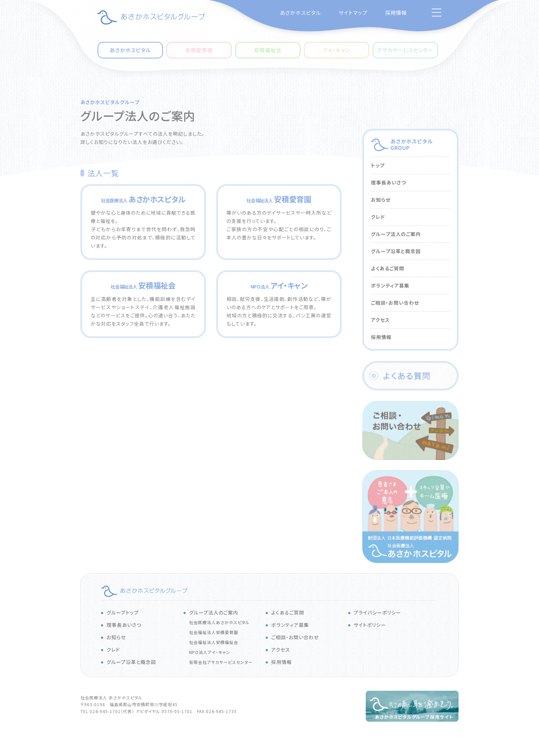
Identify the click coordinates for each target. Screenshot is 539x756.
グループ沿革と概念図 (396, 251)
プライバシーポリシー (377, 612)
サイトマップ (353, 13)
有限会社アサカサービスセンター (221, 662)
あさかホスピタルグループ (110, 102)
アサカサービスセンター (405, 50)
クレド (378, 217)
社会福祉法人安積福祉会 (214, 642)
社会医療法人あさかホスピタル (219, 622)
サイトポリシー (370, 625)
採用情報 (396, 13)
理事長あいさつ (388, 182)
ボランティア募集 (390, 285)
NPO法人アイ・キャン (210, 652)
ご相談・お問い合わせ (395, 303)
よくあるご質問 (388, 268)
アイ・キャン (337, 50)
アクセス (380, 320)
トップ (378, 165)
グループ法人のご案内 (396, 234)
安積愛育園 (199, 50)
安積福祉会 (268, 50)
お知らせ (381, 200)
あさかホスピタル (300, 13)
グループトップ (123, 612)
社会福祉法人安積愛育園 (214, 632)
